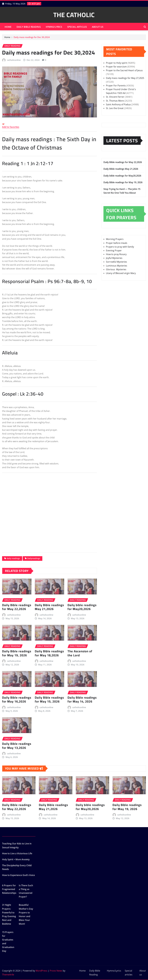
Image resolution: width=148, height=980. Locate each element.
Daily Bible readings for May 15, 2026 (49, 700)
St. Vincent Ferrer (115, 97)
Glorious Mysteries (116, 269)
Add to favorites (11, 127)
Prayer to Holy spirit (116, 63)
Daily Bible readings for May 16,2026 (17, 700)
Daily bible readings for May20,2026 (82, 607)
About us (98, 27)
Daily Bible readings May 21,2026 (49, 607)
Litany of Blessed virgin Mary (121, 273)
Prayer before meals (117, 243)
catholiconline (14, 60)
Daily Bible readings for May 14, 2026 (82, 700)
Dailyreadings (34, 558)
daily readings (13, 558)
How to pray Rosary (116, 254)
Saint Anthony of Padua (118, 104)
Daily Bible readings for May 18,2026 (49, 653)
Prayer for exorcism (116, 67)
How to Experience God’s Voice (18, 875)
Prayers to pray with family (120, 247)
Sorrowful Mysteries (116, 262)
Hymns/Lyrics (54, 27)
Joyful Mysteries (114, 258)
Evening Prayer (114, 250)
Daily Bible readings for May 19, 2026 (17, 653)
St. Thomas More (115, 101)
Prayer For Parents (116, 86)
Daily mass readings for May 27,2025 (125, 78)
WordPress (41, 971)
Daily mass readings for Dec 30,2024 (32, 37)
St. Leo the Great (115, 108)
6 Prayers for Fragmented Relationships (9, 889)
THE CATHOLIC (74, 15)
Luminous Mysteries (117, 266)
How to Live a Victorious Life (17, 853)
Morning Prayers (115, 239)
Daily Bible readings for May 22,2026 (17, 607)
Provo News (56, 971)
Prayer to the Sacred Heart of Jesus (124, 70)
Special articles (77, 27)
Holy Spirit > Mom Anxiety (16, 859)
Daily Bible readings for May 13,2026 (17, 746)
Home (8, 27)
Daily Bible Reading (29, 27)
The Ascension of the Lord (80, 653)
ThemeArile (8, 975)
